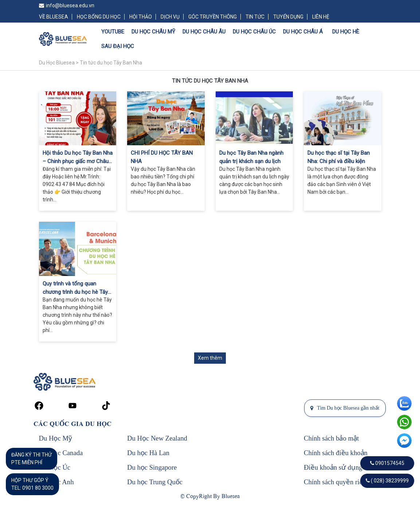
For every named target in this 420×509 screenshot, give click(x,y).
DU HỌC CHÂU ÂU (204, 32)
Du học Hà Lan (148, 453)
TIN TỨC (255, 17)
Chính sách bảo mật (331, 438)
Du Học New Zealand (157, 438)
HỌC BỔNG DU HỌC (99, 17)
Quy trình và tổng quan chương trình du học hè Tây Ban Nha (75, 288)
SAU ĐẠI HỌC (118, 46)
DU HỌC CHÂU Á (303, 32)
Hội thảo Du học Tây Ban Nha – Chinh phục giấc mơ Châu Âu (78, 157)
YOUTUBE (113, 32)
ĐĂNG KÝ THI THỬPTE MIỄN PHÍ (32, 459)
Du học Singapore (152, 467)
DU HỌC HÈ (346, 32)
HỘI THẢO (141, 17)
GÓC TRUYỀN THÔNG (213, 17)
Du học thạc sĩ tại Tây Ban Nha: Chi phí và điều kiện (339, 157)
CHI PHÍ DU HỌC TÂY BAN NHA (162, 157)
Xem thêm (210, 358)
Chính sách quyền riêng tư (341, 482)
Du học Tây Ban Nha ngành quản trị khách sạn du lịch (251, 157)
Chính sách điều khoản (336, 453)
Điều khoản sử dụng (333, 467)
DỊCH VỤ (170, 17)
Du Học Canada (61, 453)
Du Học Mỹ (56, 438)
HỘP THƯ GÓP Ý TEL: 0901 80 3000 (32, 484)
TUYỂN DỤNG (288, 17)
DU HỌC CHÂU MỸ (153, 32)
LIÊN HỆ (321, 17)
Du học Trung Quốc (155, 482)
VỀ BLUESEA (54, 17)
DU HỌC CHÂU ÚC (254, 32)
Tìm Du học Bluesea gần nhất (345, 408)
